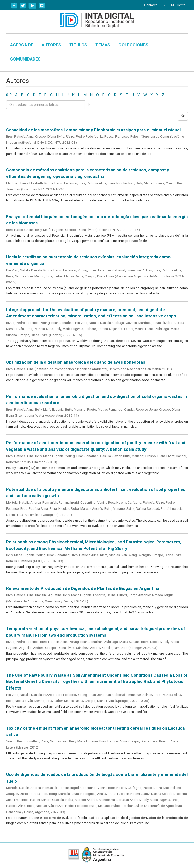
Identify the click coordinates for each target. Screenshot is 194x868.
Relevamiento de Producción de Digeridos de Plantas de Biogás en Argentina (83, 588)
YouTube (32, 6)
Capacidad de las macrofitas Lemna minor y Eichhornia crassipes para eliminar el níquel (93, 130)
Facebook (14, 6)
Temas (103, 45)
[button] (164, 5)
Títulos (78, 45)
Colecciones (133, 45)
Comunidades (25, 59)
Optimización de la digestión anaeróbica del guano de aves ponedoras (76, 362)
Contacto (151, 5)
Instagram (42, 6)
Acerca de (22, 45)
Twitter (23, 6)
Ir (89, 105)
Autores (51, 45)
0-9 (9, 95)
